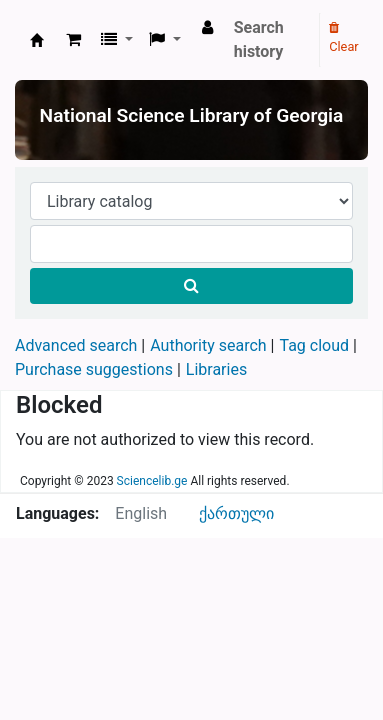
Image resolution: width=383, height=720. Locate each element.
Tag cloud (314, 345)
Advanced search (76, 345)
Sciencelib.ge (152, 481)
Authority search (208, 345)
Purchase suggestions (94, 369)
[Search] (191, 286)
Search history (259, 39)
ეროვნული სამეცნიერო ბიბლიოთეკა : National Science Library (37, 40)
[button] (73, 40)
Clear (344, 38)
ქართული (236, 513)
